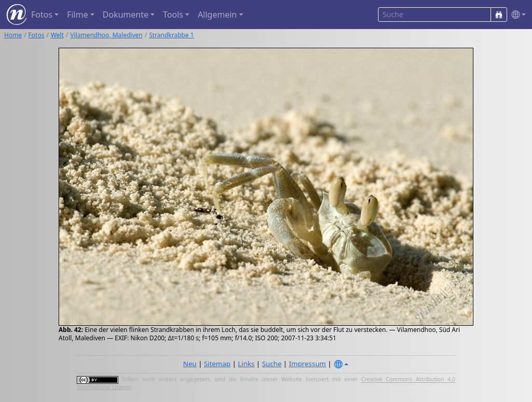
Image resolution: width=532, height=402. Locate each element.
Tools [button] (173, 15)
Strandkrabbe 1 (171, 35)
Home (13, 35)
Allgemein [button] (217, 15)
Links (246, 364)
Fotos (37, 35)
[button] (516, 15)
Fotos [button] (42, 15)
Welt (57, 35)
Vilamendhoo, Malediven (107, 35)
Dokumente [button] (125, 15)
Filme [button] (78, 15)
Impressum (307, 364)
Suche (272, 364)
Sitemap (217, 364)
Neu (190, 364)
